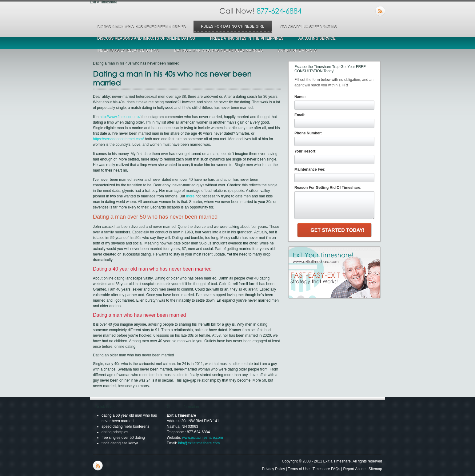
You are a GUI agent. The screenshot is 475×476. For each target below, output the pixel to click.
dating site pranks (297, 50)
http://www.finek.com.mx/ (120, 117)
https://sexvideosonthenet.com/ (118, 139)
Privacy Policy (274, 469)
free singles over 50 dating (123, 438)
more (190, 196)
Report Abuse (354, 469)
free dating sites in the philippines (247, 38)
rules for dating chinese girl (233, 26)
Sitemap (375, 469)
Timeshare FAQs (326, 469)
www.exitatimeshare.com (203, 438)
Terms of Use (299, 469)
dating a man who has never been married (142, 26)
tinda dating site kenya (120, 443)
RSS (380, 11)
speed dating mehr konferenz (125, 426)
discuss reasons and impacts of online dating (146, 38)
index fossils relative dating (128, 50)
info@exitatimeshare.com (199, 443)
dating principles (115, 432)
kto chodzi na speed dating (308, 26)
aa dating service (317, 38)
